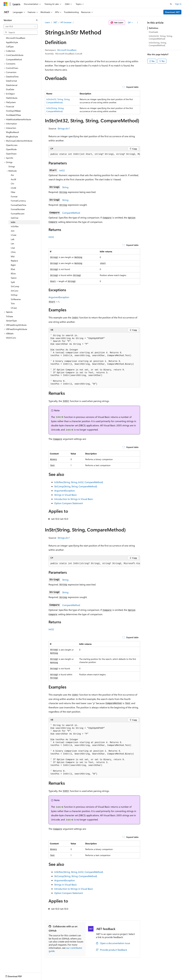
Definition (154, 28)
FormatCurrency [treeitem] (18, 201)
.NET (55, 22)
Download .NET (172, 12)
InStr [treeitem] (13, 222)
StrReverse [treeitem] (16, 299)
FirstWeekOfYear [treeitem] (14, 115)
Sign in (178, 4)
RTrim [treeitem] (13, 274)
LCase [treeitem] (14, 235)
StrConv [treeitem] (15, 291)
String (65, 187)
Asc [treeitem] (12, 175)
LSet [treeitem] (13, 248)
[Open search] (171, 4)
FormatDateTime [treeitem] (18, 205)
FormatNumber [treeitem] (18, 209)
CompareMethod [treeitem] (14, 59)
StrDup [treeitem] (14, 295)
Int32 (62, 170)
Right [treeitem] (13, 265)
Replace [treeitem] (14, 261)
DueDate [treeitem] (10, 89)
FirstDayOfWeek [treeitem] (13, 111)
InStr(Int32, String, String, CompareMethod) (161, 37)
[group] (94, 154)
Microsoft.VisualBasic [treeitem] (16, 38)
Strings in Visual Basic (66, 495)
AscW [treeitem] (13, 179)
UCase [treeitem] (14, 308)
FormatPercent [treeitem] (18, 214)
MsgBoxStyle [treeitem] (12, 137)
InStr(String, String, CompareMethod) (158, 44)
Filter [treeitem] (13, 192)
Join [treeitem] (13, 231)
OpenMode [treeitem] (11, 149)
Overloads (153, 32)
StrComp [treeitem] (15, 286)
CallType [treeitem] (10, 47)
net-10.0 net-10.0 (60, 519)
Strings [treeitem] (12, 166)
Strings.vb (63, 128)
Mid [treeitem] (13, 256)
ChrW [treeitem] (13, 188)
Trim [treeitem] (13, 303)
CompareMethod (71, 213)
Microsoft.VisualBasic (67, 50)
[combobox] (21, 26)
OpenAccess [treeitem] (12, 145)
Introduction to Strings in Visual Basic (74, 499)
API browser (66, 22)
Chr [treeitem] (12, 184)
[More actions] (137, 23)
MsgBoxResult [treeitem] (12, 132)
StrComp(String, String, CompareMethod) (76, 486)
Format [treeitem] (14, 196)
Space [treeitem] (14, 278)
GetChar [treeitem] (15, 218)
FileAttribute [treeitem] (12, 98)
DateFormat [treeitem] (11, 81)
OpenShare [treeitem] (11, 154)
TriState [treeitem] (9, 316)
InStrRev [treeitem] (15, 226)
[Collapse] (37, 20)
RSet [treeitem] (13, 269)
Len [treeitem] (12, 243)
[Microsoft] (6, 4)
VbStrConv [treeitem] (11, 338)
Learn (47, 22)
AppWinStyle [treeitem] (12, 42)
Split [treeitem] (13, 282)
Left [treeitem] (13, 239)
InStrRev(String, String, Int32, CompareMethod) (79, 482)
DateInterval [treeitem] (12, 85)
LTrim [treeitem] (13, 252)
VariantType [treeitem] (11, 321)
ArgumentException (59, 297)
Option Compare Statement (69, 503)
